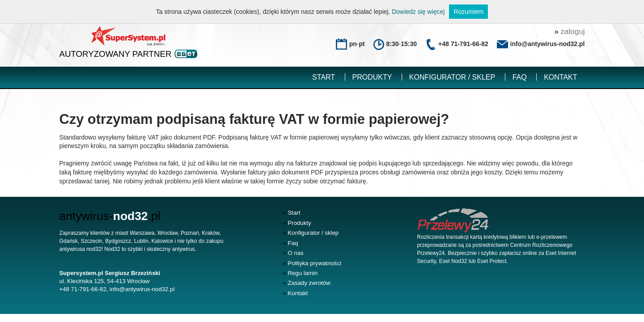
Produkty (372, 77)
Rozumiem (468, 12)
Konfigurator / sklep (452, 77)
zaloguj (569, 32)
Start (324, 77)
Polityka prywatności (312, 263)
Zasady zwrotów (307, 283)
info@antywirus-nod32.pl (142, 289)
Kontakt (560, 77)
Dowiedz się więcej (418, 12)
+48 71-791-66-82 (463, 44)
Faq (520, 77)
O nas (293, 253)
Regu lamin (301, 273)
